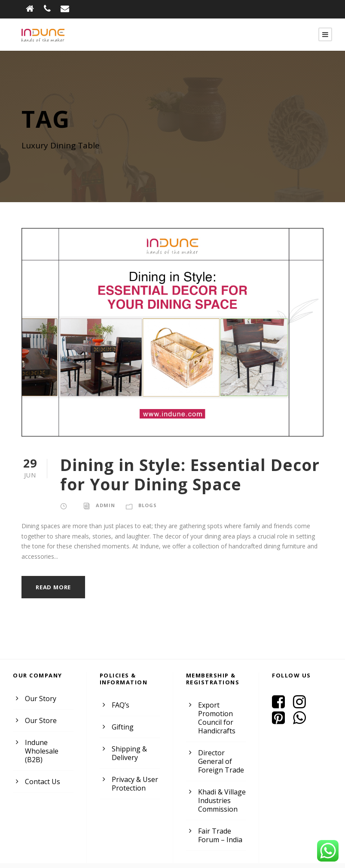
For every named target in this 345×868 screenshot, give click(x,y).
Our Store (40, 710)
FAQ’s (121, 695)
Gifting (122, 717)
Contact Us (42, 771)
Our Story (40, 688)
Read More (54, 577)
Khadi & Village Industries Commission (221, 791)
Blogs (146, 505)
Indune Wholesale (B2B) (41, 741)
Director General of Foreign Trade (220, 752)
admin (105, 505)
